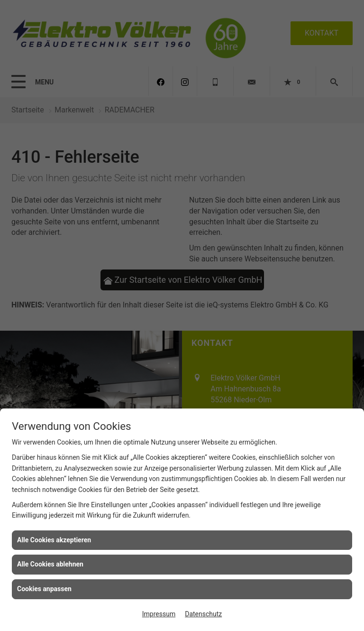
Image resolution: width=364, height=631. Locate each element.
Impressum (159, 614)
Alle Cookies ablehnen (50, 564)
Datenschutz (203, 614)
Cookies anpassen (44, 589)
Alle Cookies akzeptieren (54, 540)
